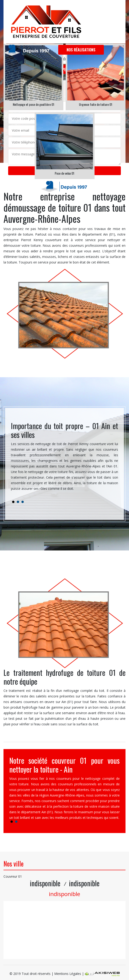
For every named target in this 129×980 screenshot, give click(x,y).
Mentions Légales (68, 974)
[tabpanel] (64, 458)
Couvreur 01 (13, 876)
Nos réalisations (81, 50)
